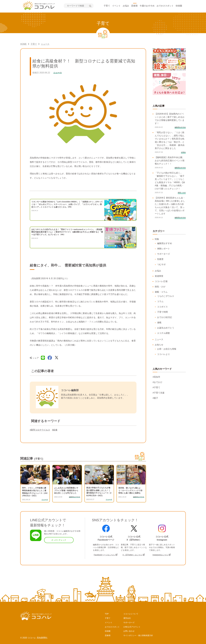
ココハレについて (131, 614)
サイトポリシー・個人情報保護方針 (138, 635)
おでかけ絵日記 (165, 317)
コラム (160, 301)
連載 (159, 323)
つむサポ (161, 264)
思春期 (134, 6)
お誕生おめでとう (166, 328)
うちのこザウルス (166, 296)
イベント (116, 6)
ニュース (159, 339)
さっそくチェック (59, 540)
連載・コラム (161, 292)
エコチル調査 (164, 333)
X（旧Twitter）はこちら (132, 555)
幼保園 (179, 6)
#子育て (156, 387)
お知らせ (159, 345)
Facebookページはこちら (104, 555)
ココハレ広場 (161, 281)
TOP (107, 614)
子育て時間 (162, 312)
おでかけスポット (165, 6)
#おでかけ (157, 382)
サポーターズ (164, 254)
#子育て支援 (159, 393)
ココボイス (162, 307)
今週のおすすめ (147, 6)
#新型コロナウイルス (40, 430)
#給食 (55, 430)
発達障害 (159, 276)
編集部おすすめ (165, 243)
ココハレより (164, 354)
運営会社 (127, 618)
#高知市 (156, 377)
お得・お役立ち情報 (167, 349)
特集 (157, 239)
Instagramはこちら (160, 555)
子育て (107, 6)
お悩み (126, 6)
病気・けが (160, 287)
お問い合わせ (129, 631)
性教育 (160, 259)
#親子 (155, 398)
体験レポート (164, 249)
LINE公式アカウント (132, 627)
